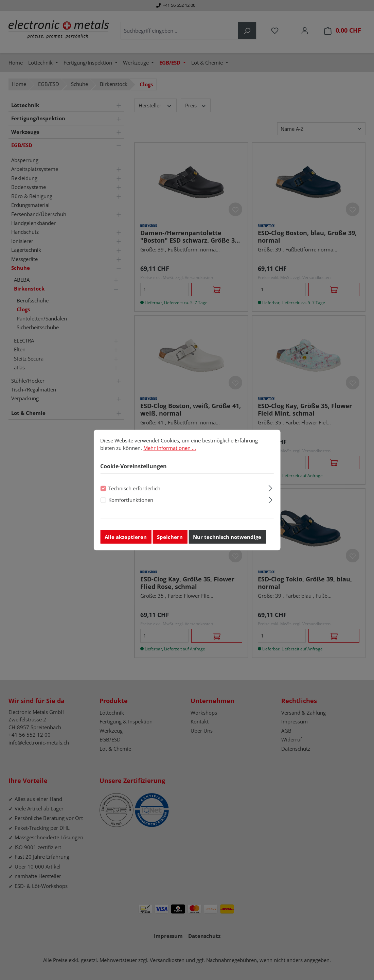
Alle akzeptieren (126, 540)
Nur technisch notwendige (227, 540)
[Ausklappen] (271, 491)
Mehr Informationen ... (170, 451)
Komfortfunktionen (131, 503)
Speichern (170, 540)
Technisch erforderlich (134, 491)
